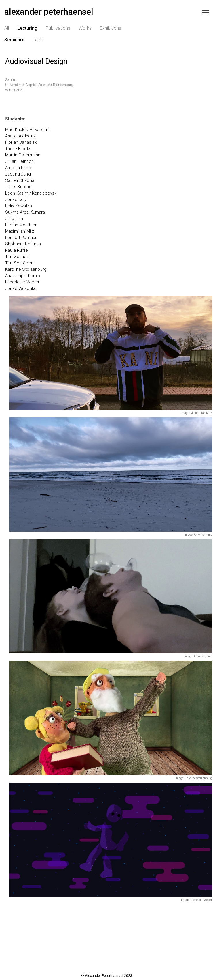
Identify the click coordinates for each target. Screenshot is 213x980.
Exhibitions (111, 32)
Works (85, 32)
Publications (58, 32)
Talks (38, 43)
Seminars (14, 43)
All (7, 32)
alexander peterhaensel (49, 13)
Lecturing (27, 32)
